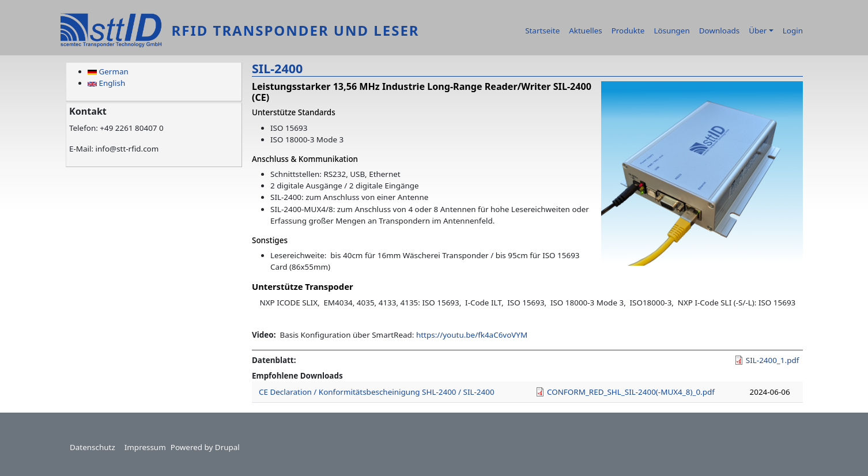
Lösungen (671, 31)
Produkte (628, 31)
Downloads (719, 31)
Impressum (145, 447)
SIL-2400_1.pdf (772, 360)
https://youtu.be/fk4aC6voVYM (472, 335)
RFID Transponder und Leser (295, 30)
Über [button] (758, 31)
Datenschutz (93, 447)
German (108, 71)
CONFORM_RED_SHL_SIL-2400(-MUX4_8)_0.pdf (631, 392)
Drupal (227, 447)
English (106, 83)
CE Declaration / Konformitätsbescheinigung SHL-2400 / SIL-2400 (377, 392)
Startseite (542, 31)
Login (793, 31)
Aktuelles (585, 31)
